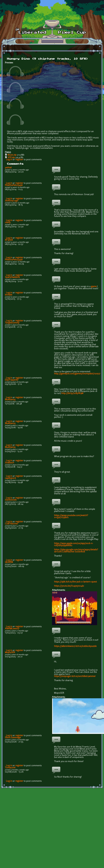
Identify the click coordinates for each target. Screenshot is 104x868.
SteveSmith (11, 500)
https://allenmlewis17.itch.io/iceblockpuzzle (75, 646)
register (19, 160)
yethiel (8, 168)
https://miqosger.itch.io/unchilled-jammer (75, 676)
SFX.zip (11, 158)
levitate (9, 295)
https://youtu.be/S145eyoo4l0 (69, 586)
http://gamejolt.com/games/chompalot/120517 (77, 374)
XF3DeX (9, 240)
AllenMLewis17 (12, 629)
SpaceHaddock (12, 277)
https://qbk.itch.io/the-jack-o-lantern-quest (75, 582)
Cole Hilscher (11, 524)
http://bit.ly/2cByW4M (72, 393)
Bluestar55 (10, 400)
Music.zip (12, 155)
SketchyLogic (12, 201)
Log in (9, 160)
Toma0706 (10, 768)
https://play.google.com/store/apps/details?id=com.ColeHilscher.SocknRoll (76, 551)
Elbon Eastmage (13, 738)
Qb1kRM (9, 562)
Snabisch (9, 463)
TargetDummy (12, 323)
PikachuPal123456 (14, 185)
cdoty (8, 223)
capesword (10, 478)
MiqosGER (10, 653)
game (94, 287)
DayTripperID (12, 380)
